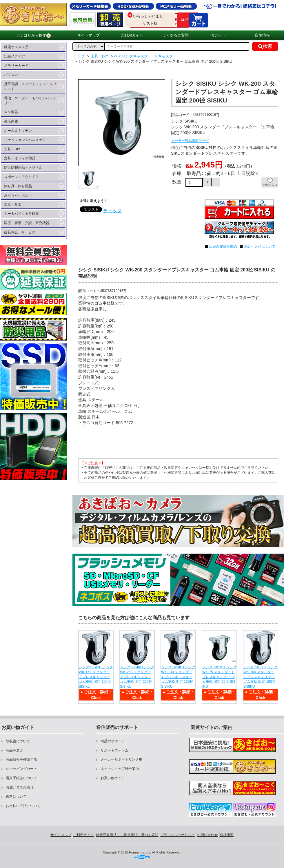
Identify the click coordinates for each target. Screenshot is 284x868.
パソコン (11, 75)
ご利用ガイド (132, 35)
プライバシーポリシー (178, 835)
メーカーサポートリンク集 (121, 759)
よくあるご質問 (175, 35)
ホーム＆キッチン (18, 131)
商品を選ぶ (14, 750)
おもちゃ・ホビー (18, 195)
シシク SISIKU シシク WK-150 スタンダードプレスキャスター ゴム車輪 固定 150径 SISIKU (96, 677)
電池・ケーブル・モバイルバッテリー (30, 101)
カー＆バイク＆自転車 (21, 214)
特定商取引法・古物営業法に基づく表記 (127, 835)
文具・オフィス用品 (20, 158)
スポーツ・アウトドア (21, 177)
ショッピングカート (21, 769)
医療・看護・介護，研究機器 (27, 223)
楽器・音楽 (13, 204)
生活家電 (11, 121)
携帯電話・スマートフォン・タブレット (30, 86)
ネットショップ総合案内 (120, 769)
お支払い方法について (23, 806)
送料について (16, 797)
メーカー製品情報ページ (190, 141)
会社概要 (227, 835)
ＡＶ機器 (11, 112)
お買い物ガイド (113, 778)
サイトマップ (88, 35)
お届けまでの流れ (20, 787)
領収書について (18, 741)
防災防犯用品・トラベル (23, 168)
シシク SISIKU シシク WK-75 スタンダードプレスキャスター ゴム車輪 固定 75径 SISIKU (219, 677)
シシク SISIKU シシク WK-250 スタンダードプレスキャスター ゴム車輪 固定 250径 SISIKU (137, 677)
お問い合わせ (207, 835)
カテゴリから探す (33, 35)
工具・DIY (12, 149)
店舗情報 (262, 35)
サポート (219, 35)
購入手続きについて (21, 778)
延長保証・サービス (20, 232)
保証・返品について (260, 246)
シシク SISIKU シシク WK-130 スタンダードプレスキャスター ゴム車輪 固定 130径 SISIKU (178, 677)
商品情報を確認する (21, 759)
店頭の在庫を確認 (223, 246)
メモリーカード (16, 66)
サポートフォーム (114, 750)
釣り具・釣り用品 (18, 186)
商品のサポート (113, 741)
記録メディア (14, 56)
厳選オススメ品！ (18, 47)
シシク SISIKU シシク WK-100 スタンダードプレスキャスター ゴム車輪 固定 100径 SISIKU (261, 677)
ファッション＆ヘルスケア (25, 140)
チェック (112, 211)
